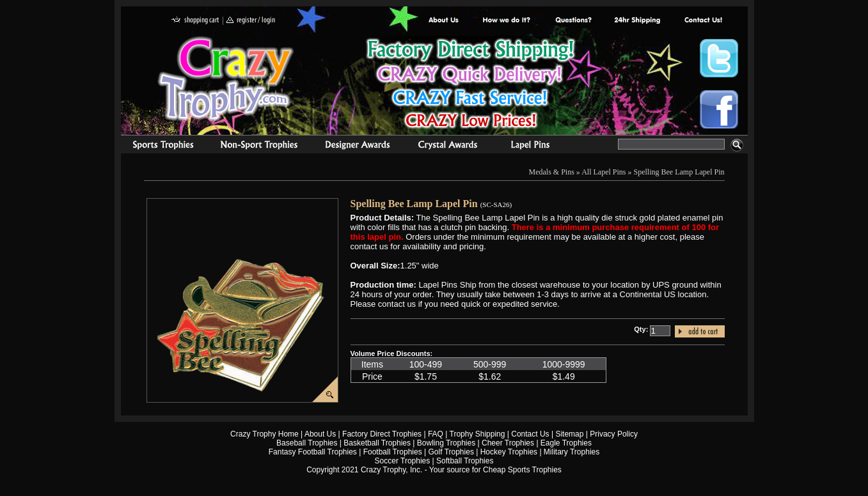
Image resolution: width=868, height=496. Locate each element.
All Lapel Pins (604, 172)
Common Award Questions (573, 21)
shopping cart (195, 21)
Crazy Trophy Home (264, 434)
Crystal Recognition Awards (447, 146)
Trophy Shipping (477, 434)
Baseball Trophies (307, 443)
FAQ (436, 434)
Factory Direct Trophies (507, 21)
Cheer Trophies (508, 443)
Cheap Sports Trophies (522, 470)
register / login (251, 21)
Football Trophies (393, 452)
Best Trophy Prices (470, 85)
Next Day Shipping (637, 21)
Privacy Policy (614, 434)
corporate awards (357, 146)
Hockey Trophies (509, 452)
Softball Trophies (465, 461)
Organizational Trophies (259, 146)
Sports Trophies (158, 146)
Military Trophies (572, 452)
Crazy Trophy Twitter (719, 58)
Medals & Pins (533, 146)
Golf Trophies (451, 452)
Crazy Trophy (226, 79)
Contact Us (530, 434)
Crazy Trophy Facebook (719, 109)
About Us (444, 21)
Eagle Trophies (566, 443)
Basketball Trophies (377, 443)
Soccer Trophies (403, 461)
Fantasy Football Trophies (313, 452)
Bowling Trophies (446, 443)
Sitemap (569, 434)
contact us (703, 21)
